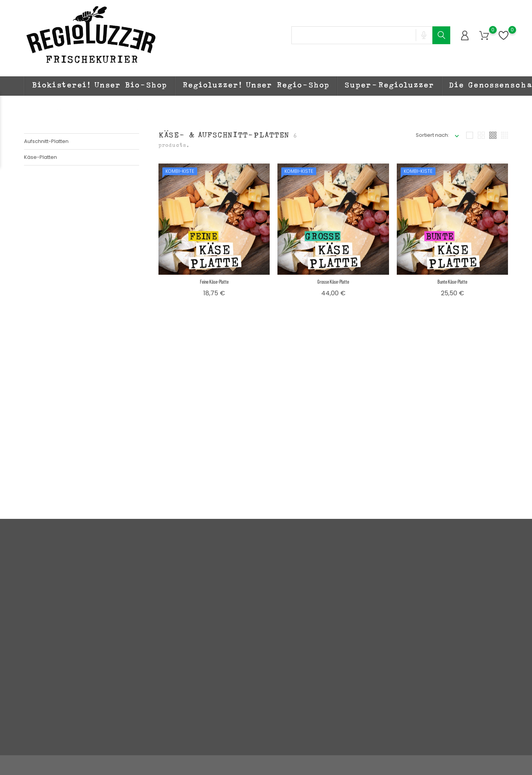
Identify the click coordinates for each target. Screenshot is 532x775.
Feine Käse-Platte (214, 282)
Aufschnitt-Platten (46, 141)
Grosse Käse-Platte (333, 282)
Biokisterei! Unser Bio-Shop (100, 86)
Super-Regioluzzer (389, 86)
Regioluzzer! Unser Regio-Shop (256, 86)
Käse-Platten (40, 157)
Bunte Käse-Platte (452, 282)
